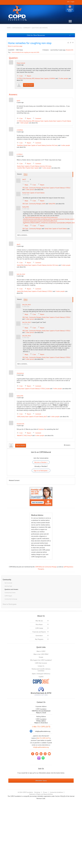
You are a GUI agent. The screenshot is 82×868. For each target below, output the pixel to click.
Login (73, 2)
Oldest (26, 174)
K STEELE (20, 78)
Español (41, 677)
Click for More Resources (36, 35)
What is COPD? (41, 651)
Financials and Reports (39, 632)
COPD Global (39, 628)
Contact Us (41, 666)
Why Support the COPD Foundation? (41, 660)
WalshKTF (20, 435)
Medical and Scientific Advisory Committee (41, 670)
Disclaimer (37, 792)
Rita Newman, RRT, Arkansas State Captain (36, 78)
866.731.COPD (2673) (43, 738)
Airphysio (41, 429)
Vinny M (30, 435)
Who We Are (39, 621)
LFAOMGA (52, 78)
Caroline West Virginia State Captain (28, 168)
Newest (19, 174)
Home (9, 28)
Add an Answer (28, 85)
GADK (44, 204)
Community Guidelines (56, 792)
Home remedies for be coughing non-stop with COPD (25, 52)
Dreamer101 (70, 50)
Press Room (39, 624)
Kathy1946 (52, 204)
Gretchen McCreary (52, 145)
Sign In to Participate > (41, 470)
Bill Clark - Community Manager (32, 188)
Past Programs (39, 639)
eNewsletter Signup (41, 781)
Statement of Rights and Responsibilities (41, 794)
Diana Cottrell (21, 63)
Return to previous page (15, 46)
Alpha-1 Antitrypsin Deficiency (41, 674)
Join (68, 2)
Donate (70, 9)
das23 (45, 417)
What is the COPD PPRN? (41, 654)
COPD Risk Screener (41, 663)
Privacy (45, 792)
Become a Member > (41, 462)
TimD (25, 435)
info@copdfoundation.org (41, 747)
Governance (39, 636)
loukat (48, 389)
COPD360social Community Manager (46, 567)
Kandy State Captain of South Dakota (60, 121)
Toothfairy (20, 145)
